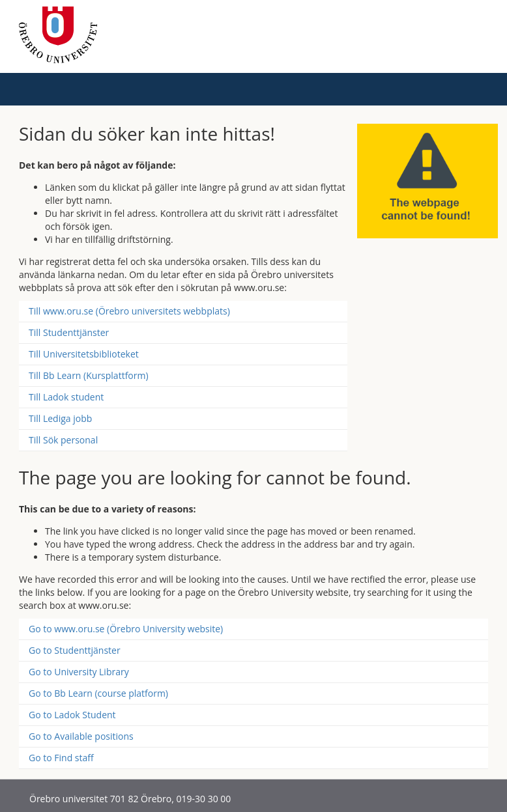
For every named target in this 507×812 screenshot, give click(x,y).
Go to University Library (79, 672)
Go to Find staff (61, 758)
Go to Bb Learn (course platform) (98, 693)
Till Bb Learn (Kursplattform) (89, 375)
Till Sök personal (63, 440)
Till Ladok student (66, 397)
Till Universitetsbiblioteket (84, 354)
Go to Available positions (81, 736)
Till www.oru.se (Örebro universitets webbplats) (129, 311)
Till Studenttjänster (69, 332)
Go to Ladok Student (72, 715)
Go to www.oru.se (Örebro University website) (126, 629)
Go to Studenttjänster (75, 650)
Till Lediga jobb (60, 418)
